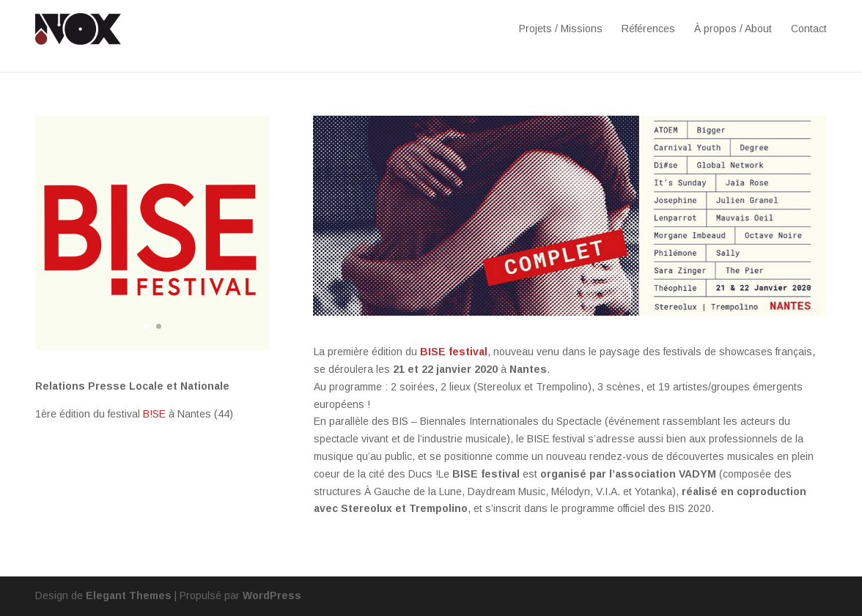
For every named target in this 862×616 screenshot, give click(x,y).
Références (648, 29)
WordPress (272, 595)
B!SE (154, 414)
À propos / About (733, 29)
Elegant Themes (129, 595)
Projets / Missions (561, 29)
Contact (809, 29)
